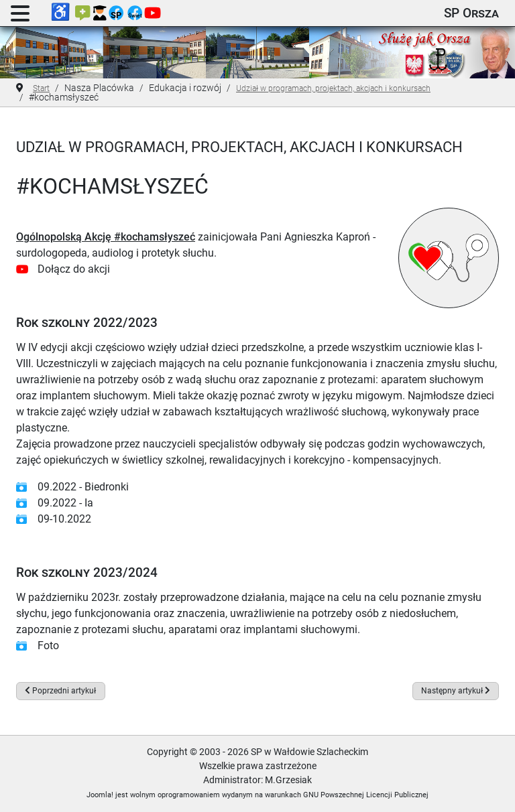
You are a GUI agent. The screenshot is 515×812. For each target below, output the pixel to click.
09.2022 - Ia (65, 503)
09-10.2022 (64, 519)
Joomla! (100, 795)
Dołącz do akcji (74, 269)
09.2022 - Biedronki (83, 487)
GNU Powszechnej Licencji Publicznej (366, 795)
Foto (48, 646)
